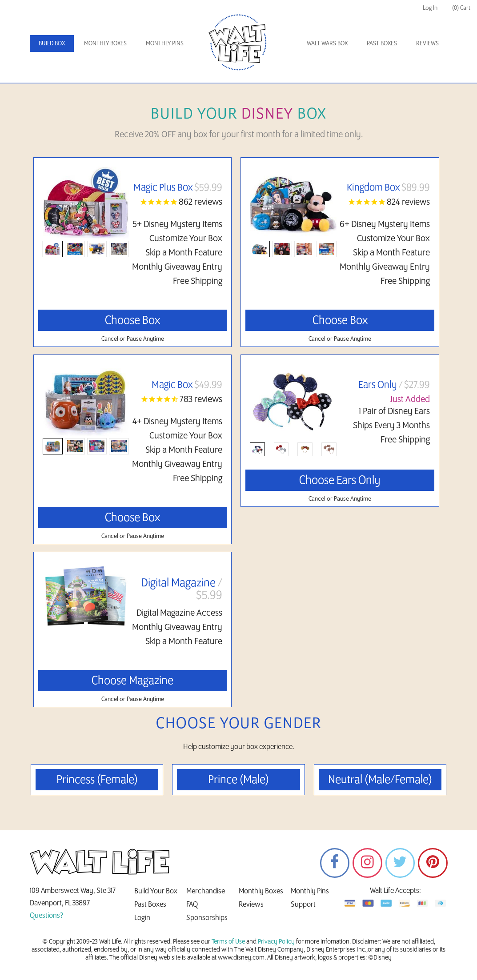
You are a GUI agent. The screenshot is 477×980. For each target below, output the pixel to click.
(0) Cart (461, 8)
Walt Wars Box (327, 43)
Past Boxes (382, 43)
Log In (430, 8)
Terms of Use (228, 942)
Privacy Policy (276, 942)
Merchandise (206, 892)
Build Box (52, 43)
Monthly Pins (165, 43)
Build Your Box (156, 892)
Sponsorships (207, 918)
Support (303, 905)
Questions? (46, 916)
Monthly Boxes (105, 43)
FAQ (192, 905)
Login (142, 918)
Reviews (427, 43)
